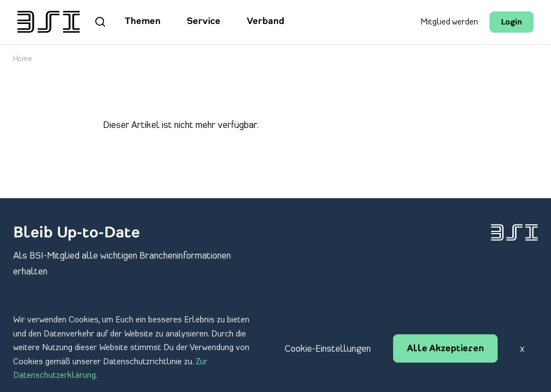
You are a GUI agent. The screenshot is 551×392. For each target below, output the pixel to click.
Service (204, 22)
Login (512, 23)
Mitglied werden (449, 22)
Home (23, 59)
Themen (143, 22)
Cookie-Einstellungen (328, 349)
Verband (265, 22)
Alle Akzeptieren (445, 349)
